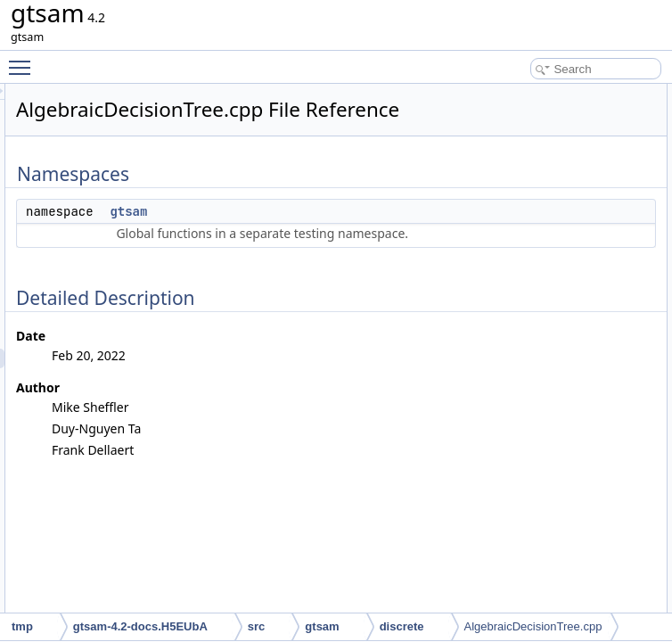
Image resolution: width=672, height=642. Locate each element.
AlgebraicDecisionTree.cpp (533, 626)
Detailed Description (523, 133)
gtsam (351, 236)
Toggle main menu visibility (24, 60)
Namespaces (506, 94)
